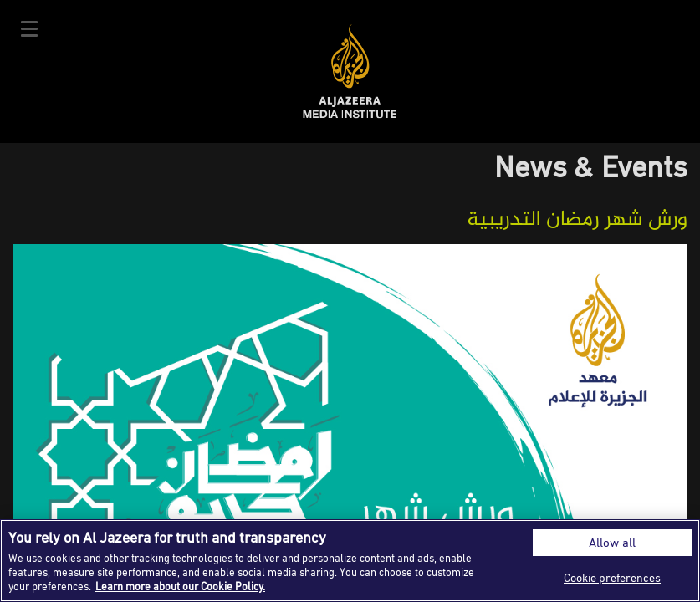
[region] (350, 561)
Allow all (612, 542)
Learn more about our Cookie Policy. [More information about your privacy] (180, 586)
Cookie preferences (612, 577)
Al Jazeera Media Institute (350, 71)
